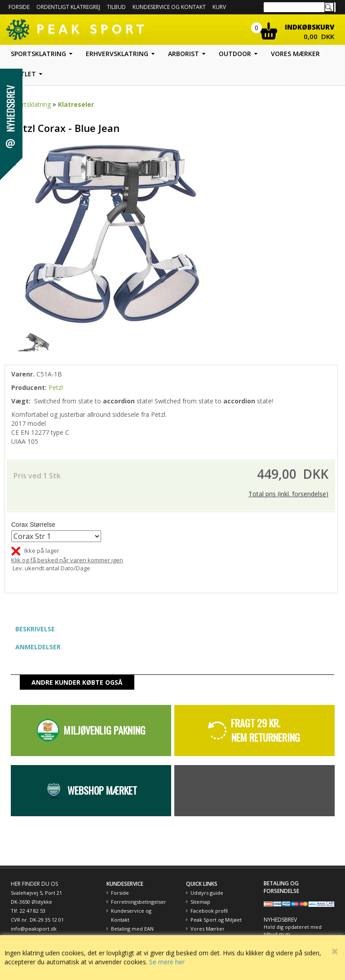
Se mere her (167, 962)
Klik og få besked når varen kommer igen (67, 560)
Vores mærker (295, 54)
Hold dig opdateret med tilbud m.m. (293, 930)
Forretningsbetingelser (139, 902)
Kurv (219, 7)
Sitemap (200, 902)
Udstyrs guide (207, 893)
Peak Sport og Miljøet (216, 920)
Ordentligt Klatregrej (68, 7)
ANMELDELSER (38, 647)
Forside (19, 7)
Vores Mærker (208, 929)
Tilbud (116, 7)
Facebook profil (209, 911)
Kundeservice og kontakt (169, 7)
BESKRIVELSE (35, 629)
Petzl (56, 387)
